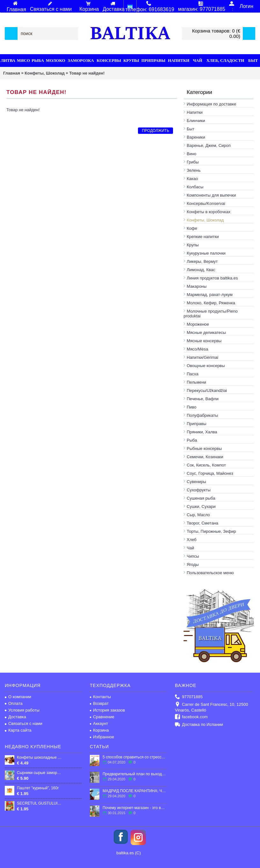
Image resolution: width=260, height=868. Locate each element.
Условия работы (22, 710)
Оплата (14, 703)
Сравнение (102, 717)
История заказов (107, 710)
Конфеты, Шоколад (44, 73)
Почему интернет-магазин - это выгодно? (135, 808)
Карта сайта (18, 730)
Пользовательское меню (210, 573)
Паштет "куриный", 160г (38, 788)
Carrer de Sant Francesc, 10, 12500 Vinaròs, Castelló (211, 707)
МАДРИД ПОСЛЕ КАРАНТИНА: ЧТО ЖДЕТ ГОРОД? (135, 791)
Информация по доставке (211, 104)
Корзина (99, 730)
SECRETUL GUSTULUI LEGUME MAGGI (40, 803)
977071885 (189, 697)
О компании (18, 697)
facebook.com (191, 717)
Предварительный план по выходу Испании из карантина (135, 774)
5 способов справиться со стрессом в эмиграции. (135, 757)
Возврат (99, 703)
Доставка (15, 717)
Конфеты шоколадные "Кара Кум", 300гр (40, 757)
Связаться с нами (24, 723)
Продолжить (155, 131)
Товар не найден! (87, 73)
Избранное (102, 737)
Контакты (100, 697)
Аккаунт (99, 723)
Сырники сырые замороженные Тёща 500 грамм (40, 773)
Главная (12, 73)
